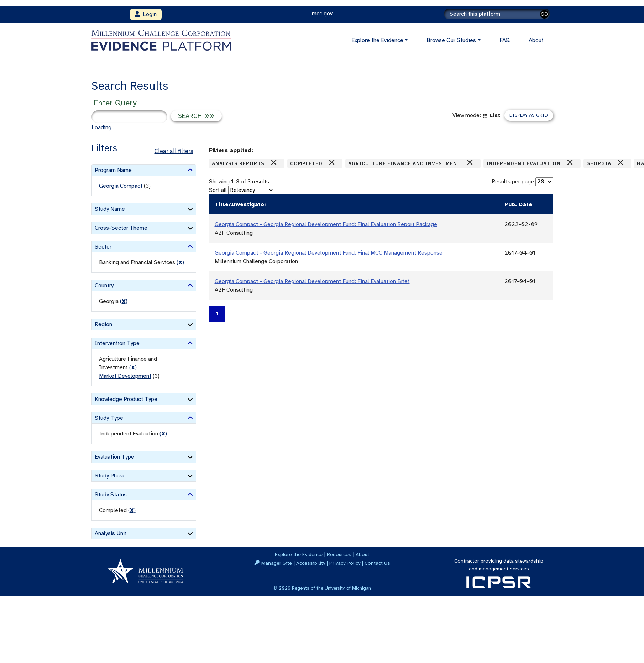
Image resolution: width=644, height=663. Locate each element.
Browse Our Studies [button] (451, 40)
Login (146, 14)
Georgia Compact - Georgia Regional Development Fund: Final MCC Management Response (329, 253)
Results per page (513, 182)
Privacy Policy (345, 563)
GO (544, 14)
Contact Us (377, 563)
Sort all (218, 190)
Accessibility (311, 563)
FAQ (505, 40)
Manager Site (277, 563)
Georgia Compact (121, 186)
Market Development (125, 376)
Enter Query (115, 103)
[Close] (274, 162)
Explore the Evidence (299, 554)
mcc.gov (322, 14)
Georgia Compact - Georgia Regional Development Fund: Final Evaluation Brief (312, 281)
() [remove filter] (180, 262)
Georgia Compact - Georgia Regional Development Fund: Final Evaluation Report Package (326, 224)
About (536, 40)
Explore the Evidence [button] (377, 40)
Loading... (104, 127)
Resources (339, 554)
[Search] (497, 14)
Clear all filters (174, 151)
